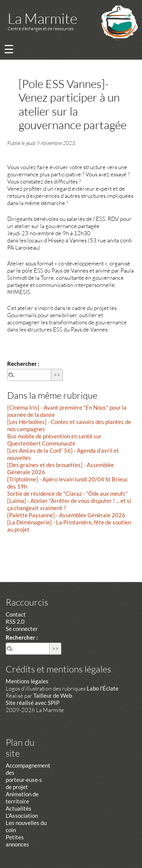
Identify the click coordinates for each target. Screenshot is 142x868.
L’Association (22, 816)
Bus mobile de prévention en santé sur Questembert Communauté (54, 440)
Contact (16, 614)
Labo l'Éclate (103, 688)
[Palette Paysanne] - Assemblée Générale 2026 (66, 515)
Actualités (19, 808)
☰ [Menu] (9, 49)
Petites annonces (17, 841)
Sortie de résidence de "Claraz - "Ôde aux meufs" (67, 493)
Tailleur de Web (53, 695)
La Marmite (42, 18)
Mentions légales (27, 681)
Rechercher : (23, 364)
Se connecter (22, 629)
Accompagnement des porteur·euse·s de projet (28, 776)
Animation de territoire (22, 798)
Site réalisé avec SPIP (33, 703)
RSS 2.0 (15, 621)
